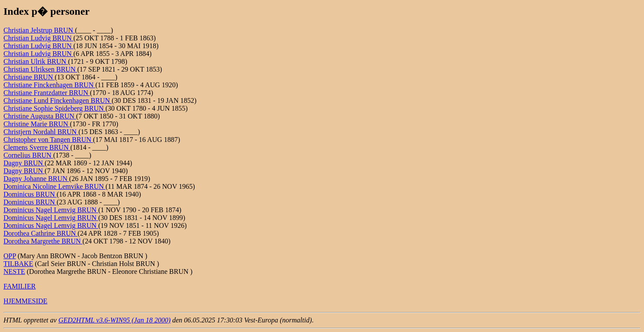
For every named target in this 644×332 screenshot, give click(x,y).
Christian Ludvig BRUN (38, 38)
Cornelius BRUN (28, 155)
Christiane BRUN (29, 77)
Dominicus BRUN (30, 194)
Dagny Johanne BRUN (36, 179)
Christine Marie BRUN (37, 124)
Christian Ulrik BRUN (36, 61)
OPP (10, 256)
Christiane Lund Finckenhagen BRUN (58, 100)
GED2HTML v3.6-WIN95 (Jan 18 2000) (115, 320)
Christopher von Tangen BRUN (48, 140)
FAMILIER (20, 286)
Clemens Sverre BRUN (37, 147)
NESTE (14, 271)
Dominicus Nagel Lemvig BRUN (51, 210)
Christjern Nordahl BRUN (41, 132)
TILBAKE (18, 264)
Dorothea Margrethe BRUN (43, 241)
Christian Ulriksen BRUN (40, 69)
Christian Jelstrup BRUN (39, 30)
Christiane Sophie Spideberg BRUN (54, 108)
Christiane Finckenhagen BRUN (49, 85)
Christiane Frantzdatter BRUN (47, 93)
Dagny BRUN (24, 163)
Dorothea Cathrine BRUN (41, 233)
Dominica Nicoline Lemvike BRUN (55, 186)
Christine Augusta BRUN (40, 116)
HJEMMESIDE (25, 301)
